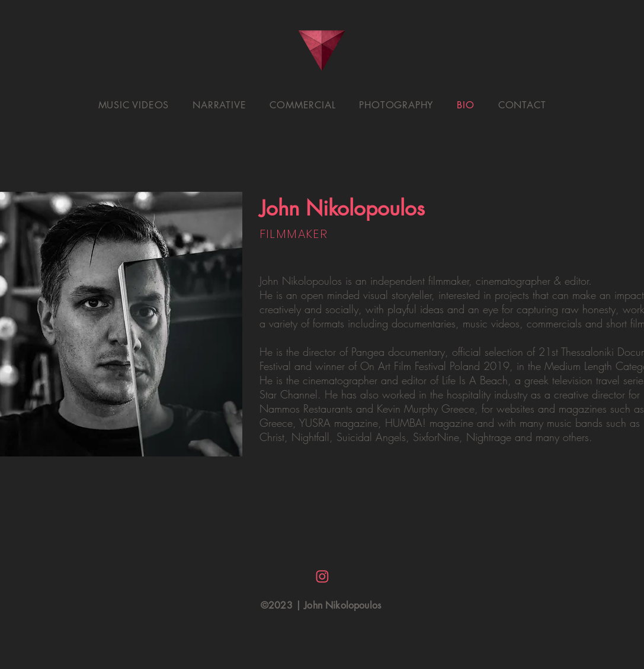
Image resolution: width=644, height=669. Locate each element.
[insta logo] (322, 577)
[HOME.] (322, 51)
